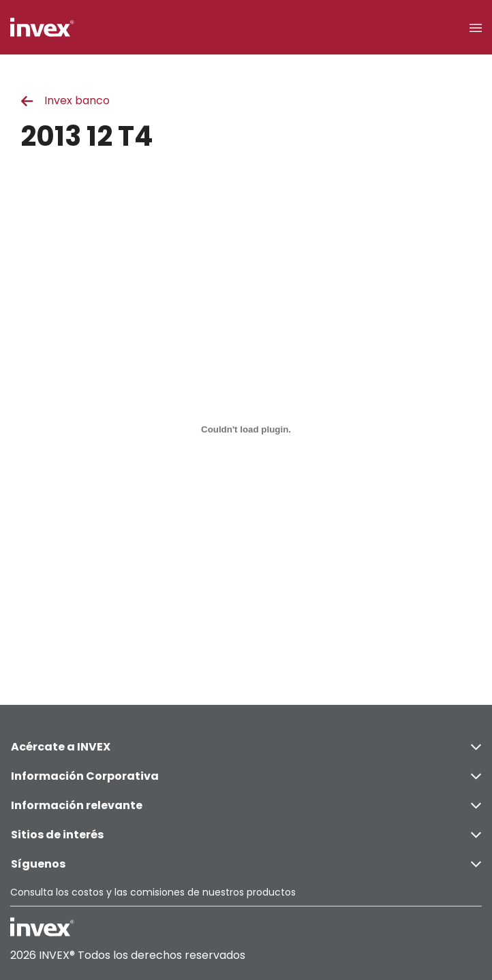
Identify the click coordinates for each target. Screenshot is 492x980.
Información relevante (246, 805)
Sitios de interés (246, 835)
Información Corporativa (246, 776)
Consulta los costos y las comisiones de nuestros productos (153, 892)
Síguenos (246, 864)
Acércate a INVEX (246, 747)
